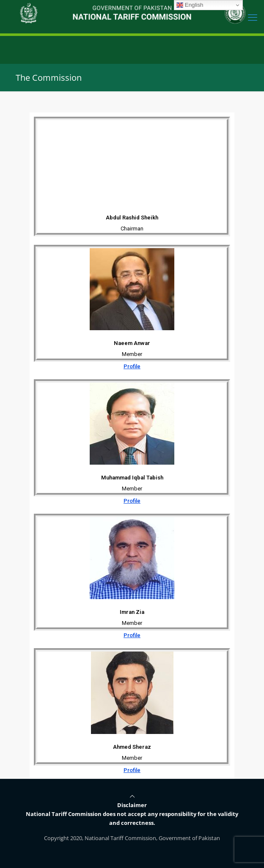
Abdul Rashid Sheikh (132, 218)
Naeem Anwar (132, 343)
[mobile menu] (253, 17)
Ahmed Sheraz (132, 747)
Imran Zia (132, 612)
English (190, 5)
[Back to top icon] (132, 796)
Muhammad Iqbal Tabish (132, 478)
